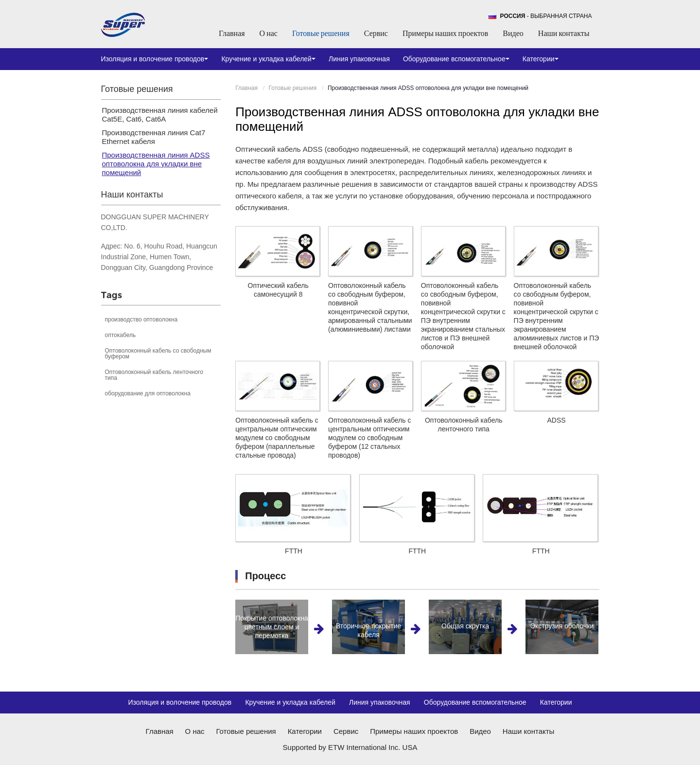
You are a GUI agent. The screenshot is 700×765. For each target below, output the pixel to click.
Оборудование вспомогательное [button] (456, 59)
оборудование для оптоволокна (148, 393)
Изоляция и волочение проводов (180, 702)
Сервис (376, 33)
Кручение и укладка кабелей (290, 702)
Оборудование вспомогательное (475, 702)
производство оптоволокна (141, 320)
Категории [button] (541, 59)
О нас (269, 33)
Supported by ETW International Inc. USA (350, 747)
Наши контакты (564, 33)
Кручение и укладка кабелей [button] (268, 59)
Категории (556, 702)
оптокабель (121, 335)
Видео (513, 33)
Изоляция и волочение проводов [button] (155, 59)
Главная (232, 33)
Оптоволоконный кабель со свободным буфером (158, 354)
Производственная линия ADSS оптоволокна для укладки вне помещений (156, 164)
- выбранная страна (546, 16)
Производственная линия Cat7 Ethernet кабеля (154, 137)
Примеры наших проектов (445, 33)
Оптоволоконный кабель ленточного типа (154, 375)
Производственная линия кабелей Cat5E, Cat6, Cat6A (160, 115)
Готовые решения (321, 33)
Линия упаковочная (359, 59)
